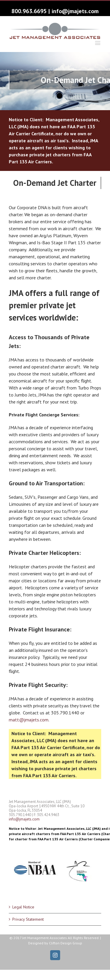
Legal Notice (23, 907)
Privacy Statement (28, 919)
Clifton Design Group (66, 943)
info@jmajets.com (75, 11)
